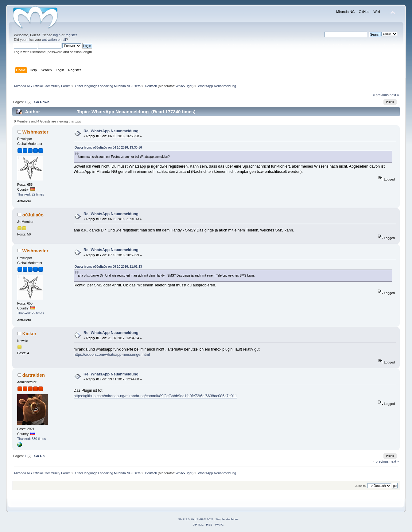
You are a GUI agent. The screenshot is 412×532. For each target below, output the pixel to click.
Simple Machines (227, 519)
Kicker (29, 334)
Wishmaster (35, 132)
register (71, 35)
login (57, 35)
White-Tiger (184, 86)
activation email (54, 40)
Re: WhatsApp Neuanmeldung (111, 131)
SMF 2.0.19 (186, 519)
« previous (381, 95)
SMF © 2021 (205, 519)
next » (394, 95)
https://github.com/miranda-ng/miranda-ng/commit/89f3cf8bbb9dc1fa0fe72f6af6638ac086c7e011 (155, 396)
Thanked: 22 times (31, 194)
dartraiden (34, 375)
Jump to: (361, 486)
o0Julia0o (33, 215)
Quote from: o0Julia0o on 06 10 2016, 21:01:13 (108, 267)
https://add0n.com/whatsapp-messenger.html (112, 355)
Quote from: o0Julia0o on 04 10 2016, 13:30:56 (108, 148)
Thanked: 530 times (31, 439)
